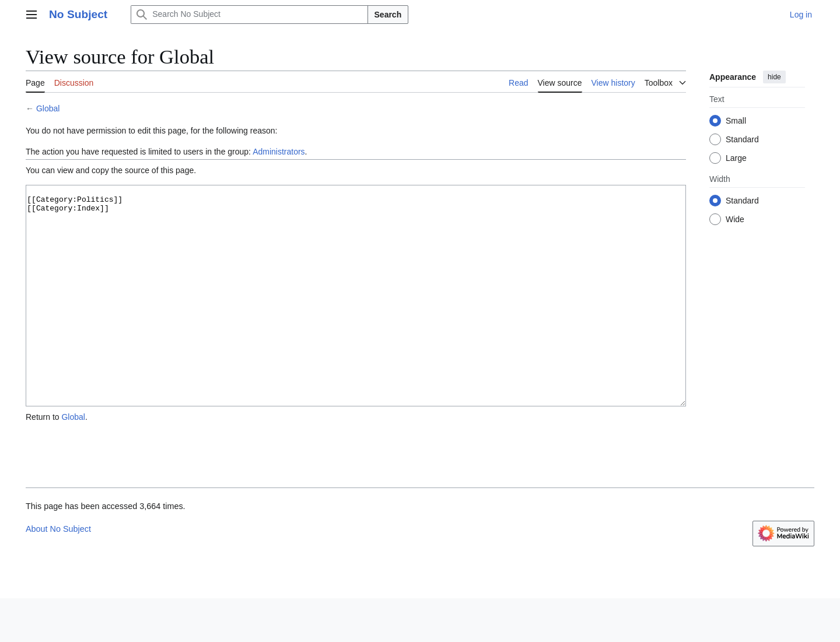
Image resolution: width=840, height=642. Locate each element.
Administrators (279, 152)
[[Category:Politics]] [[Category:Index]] (356, 318)
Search (388, 15)
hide (774, 77)
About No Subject (58, 573)
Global (48, 108)
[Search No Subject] (249, 15)
